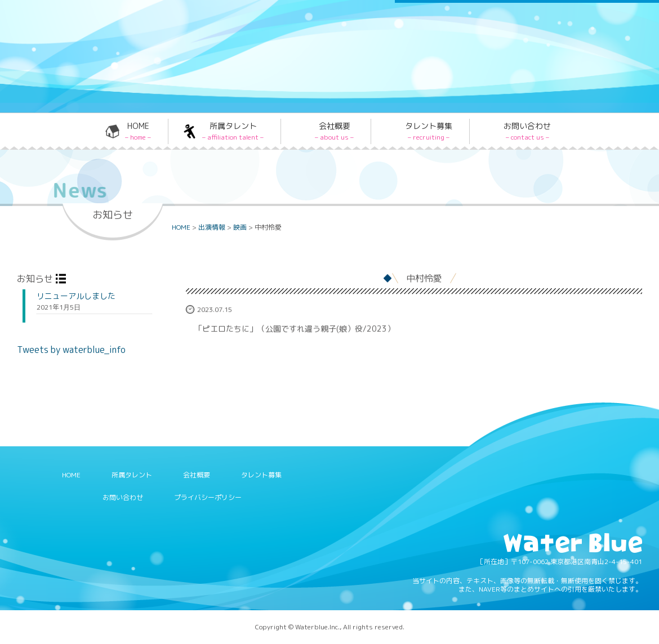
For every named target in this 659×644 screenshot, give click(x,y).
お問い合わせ (527, 131)
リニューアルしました (76, 296)
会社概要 (334, 131)
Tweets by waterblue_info (71, 350)
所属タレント (233, 131)
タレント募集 (429, 131)
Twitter (428, 30)
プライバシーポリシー (208, 497)
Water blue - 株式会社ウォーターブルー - (101, 83)
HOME (138, 131)
